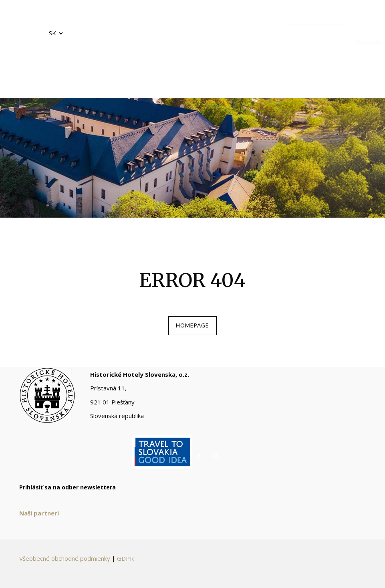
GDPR (125, 563)
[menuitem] (82, 39)
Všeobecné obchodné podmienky (65, 563)
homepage (192, 328)
